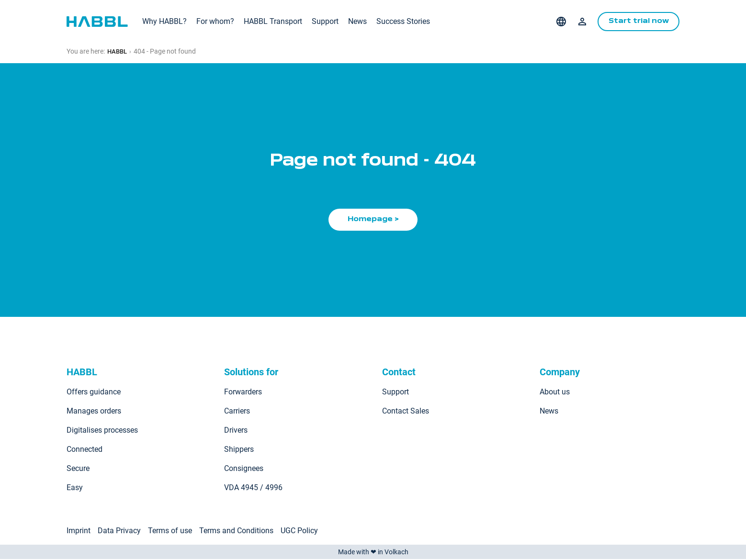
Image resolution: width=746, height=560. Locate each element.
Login (578, 22)
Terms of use (170, 532)
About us (555, 393)
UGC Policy (299, 532)
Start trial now (637, 22)
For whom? (215, 21)
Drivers (236, 431)
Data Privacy (119, 532)
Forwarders (243, 393)
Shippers (239, 450)
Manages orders (94, 412)
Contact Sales (406, 412)
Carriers (237, 412)
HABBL (118, 51)
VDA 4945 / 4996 (253, 488)
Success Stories (403, 21)
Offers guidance (94, 393)
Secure (78, 469)
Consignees (244, 469)
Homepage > (373, 220)
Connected (85, 450)
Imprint (79, 532)
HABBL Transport (273, 21)
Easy (75, 488)
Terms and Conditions (236, 532)
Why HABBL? (164, 21)
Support (325, 21)
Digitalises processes (102, 431)
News (357, 21)
